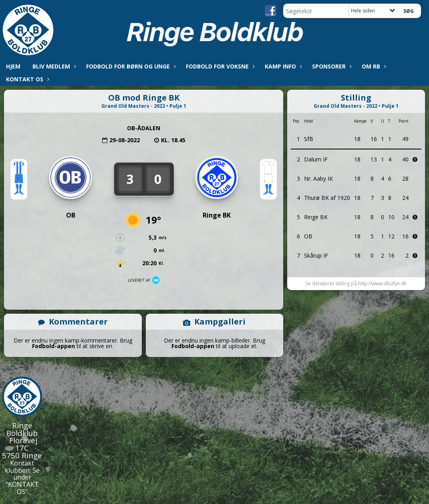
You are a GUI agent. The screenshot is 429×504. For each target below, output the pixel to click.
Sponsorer (331, 66)
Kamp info (282, 66)
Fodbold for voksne (219, 66)
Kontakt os (27, 79)
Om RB (373, 66)
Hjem (13, 66)
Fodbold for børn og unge (130, 66)
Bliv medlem (53, 66)
